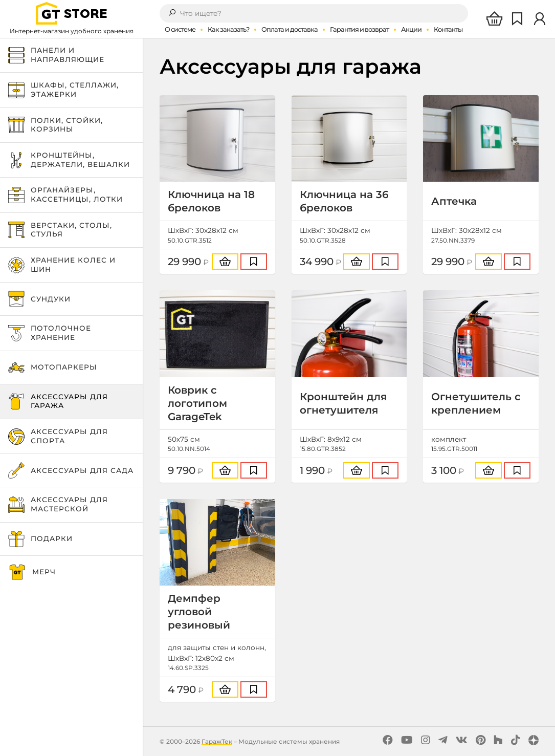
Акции (411, 29)
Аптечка (454, 201)
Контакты (448, 29)
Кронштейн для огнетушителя (343, 403)
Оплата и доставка (290, 29)
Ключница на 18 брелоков (211, 201)
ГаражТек (217, 741)
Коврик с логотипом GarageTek (197, 403)
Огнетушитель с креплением (476, 403)
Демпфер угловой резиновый (199, 612)
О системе (180, 29)
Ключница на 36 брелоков (344, 201)
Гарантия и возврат (359, 29)
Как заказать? (228, 29)
